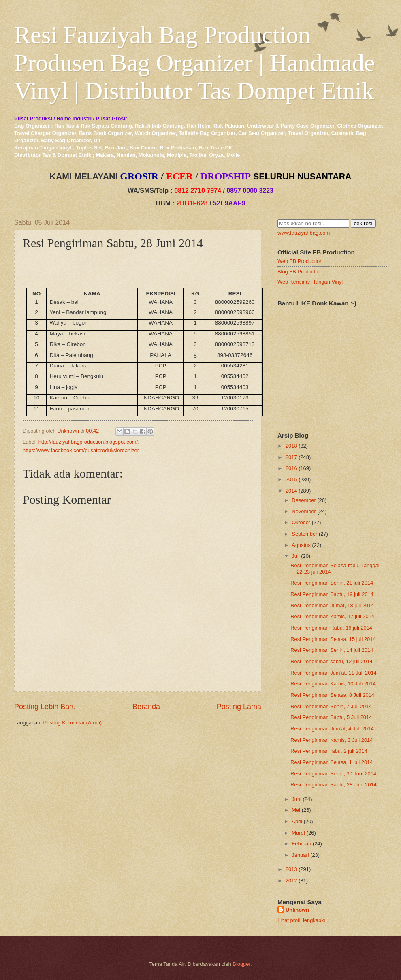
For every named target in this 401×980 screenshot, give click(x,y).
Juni (296, 799)
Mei (296, 810)
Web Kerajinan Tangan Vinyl (310, 282)
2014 (291, 491)
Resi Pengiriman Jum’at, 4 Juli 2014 (332, 729)
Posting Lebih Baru (45, 707)
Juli (295, 556)
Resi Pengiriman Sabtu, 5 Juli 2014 (331, 717)
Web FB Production (300, 261)
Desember (304, 500)
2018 (291, 446)
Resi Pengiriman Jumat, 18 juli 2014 (332, 605)
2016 (291, 468)
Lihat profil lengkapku (302, 920)
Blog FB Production (300, 272)
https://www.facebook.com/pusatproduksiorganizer (81, 450)
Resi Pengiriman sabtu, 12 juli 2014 (332, 661)
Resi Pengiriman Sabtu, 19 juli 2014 (332, 594)
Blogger (241, 964)
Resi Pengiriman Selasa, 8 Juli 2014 (332, 695)
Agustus (301, 545)
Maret (298, 833)
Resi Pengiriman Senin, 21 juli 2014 (332, 583)
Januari (300, 855)
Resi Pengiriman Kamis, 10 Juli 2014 (333, 684)
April (297, 821)
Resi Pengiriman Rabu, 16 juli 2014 (331, 628)
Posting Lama (239, 707)
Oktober (301, 522)
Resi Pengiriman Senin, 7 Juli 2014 (331, 706)
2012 (291, 881)
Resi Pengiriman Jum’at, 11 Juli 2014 (334, 673)
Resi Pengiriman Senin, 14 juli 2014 (332, 650)
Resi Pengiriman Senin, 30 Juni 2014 (333, 774)
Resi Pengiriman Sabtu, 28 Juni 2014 (334, 785)
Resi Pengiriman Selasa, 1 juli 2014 (332, 762)
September (304, 534)
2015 (291, 479)
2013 (291, 869)
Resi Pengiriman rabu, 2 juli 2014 (329, 751)
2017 (291, 457)
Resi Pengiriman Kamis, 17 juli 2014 (332, 616)
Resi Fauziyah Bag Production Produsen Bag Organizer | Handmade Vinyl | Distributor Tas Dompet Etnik (195, 63)
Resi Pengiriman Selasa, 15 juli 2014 (333, 639)
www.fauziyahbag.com (304, 233)
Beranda (146, 707)
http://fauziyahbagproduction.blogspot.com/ (88, 442)
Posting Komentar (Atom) (73, 723)
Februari (301, 844)
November (304, 511)
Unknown (297, 910)
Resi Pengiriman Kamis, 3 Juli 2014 (332, 740)
